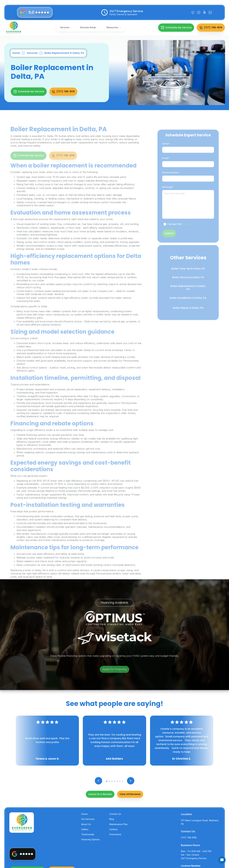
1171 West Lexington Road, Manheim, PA (200, 822)
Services (65, 27)
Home (16, 53)
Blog (112, 819)
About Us (86, 824)
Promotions (115, 834)
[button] (66, 28)
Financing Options (90, 839)
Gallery (85, 829)
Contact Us (115, 814)
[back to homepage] (14, 28)
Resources (112, 27)
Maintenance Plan (118, 824)
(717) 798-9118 (189, 838)
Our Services (88, 819)
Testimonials (88, 834)
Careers (113, 829)
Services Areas (88, 27)
